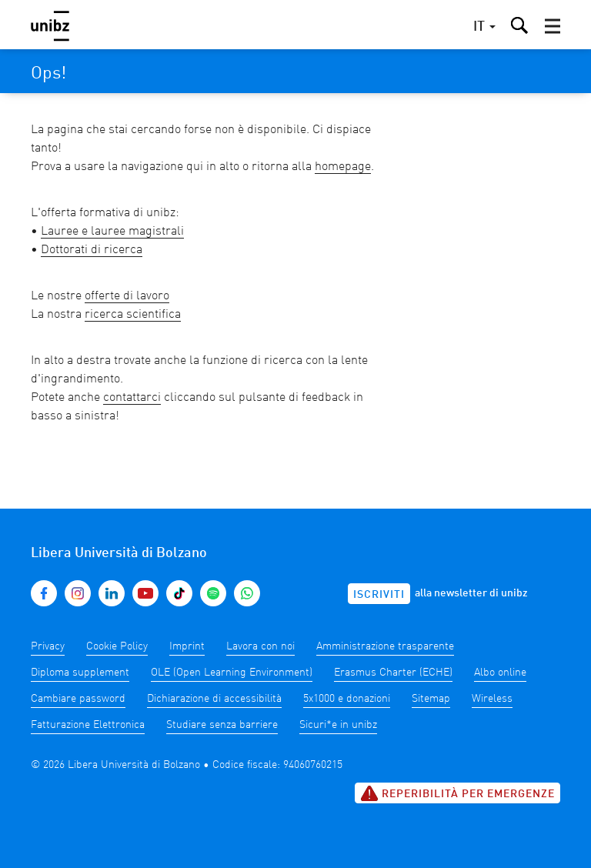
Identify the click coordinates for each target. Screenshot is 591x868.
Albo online (500, 673)
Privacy (48, 646)
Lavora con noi (260, 646)
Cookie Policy (117, 646)
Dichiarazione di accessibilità (214, 699)
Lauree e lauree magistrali (112, 232)
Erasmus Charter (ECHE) (393, 673)
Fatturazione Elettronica (88, 725)
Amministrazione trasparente (385, 646)
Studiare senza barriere (222, 725)
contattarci (132, 398)
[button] (553, 26)
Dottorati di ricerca (92, 250)
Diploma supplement (80, 673)
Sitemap (431, 699)
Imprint (187, 646)
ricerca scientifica (133, 315)
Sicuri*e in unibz (338, 725)
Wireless (492, 699)
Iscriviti (379, 595)
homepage (343, 167)
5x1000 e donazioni (347, 699)
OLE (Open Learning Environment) (232, 673)
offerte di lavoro (127, 296)
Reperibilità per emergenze (457, 793)
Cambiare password (78, 699)
